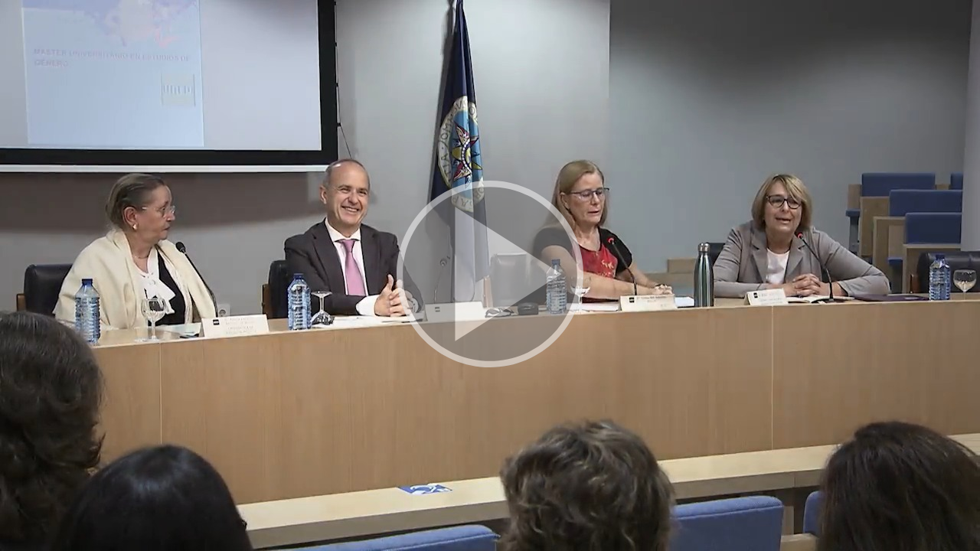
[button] (490, 275)
